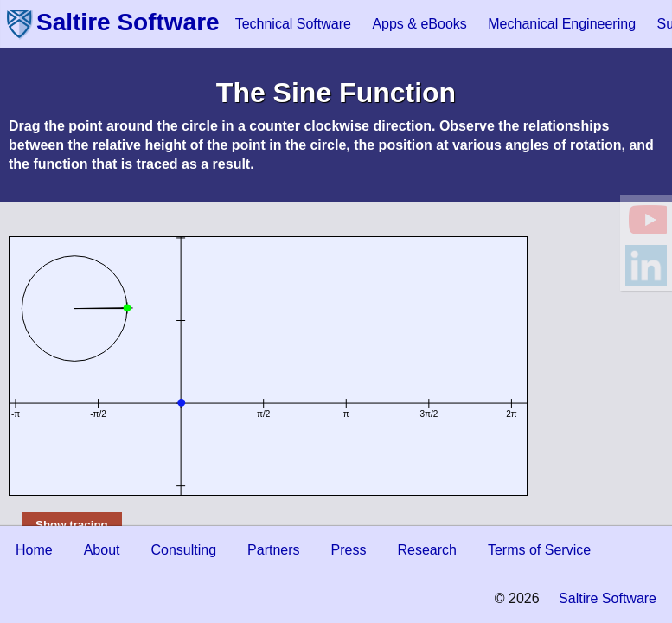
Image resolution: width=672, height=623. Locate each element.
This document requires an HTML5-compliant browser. (268, 366)
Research (426, 550)
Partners (273, 550)
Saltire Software (128, 22)
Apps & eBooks (419, 24)
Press (349, 550)
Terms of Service (539, 550)
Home (34, 550)
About (102, 550)
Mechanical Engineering (562, 24)
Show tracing (72, 525)
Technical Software (293, 24)
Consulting (184, 550)
